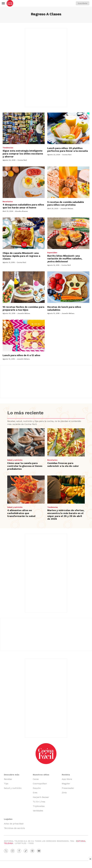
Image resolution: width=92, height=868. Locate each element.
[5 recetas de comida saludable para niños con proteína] (68, 182)
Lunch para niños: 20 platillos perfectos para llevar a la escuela (68, 150)
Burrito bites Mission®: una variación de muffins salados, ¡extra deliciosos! (65, 259)
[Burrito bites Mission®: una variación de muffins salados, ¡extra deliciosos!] (68, 233)
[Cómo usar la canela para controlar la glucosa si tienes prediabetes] (26, 442)
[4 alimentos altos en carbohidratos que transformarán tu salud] (26, 490)
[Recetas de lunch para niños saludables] (68, 287)
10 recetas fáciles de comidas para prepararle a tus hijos (23, 308)
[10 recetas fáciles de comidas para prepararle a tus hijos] (24, 287)
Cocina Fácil (22, 160)
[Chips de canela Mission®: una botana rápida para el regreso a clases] (24, 233)
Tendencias (8, 148)
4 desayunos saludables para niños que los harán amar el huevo (23, 206)
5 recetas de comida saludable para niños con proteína (66, 203)
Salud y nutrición (15, 460)
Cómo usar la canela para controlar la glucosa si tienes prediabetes (25, 466)
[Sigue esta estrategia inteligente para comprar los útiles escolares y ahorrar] (24, 128)
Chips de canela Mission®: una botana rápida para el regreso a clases (21, 256)
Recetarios (8, 202)
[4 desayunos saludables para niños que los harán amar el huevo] (24, 182)
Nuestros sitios (41, 775)
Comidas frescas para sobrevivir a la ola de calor (63, 465)
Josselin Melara (67, 208)
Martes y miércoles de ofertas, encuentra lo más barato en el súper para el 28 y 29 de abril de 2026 (66, 515)
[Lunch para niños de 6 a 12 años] (24, 335)
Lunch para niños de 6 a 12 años (21, 355)
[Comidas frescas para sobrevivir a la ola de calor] (66, 442)
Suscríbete (83, 3)
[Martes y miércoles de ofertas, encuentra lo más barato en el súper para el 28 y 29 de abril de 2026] (66, 490)
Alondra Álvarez (21, 211)
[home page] (10, 3)
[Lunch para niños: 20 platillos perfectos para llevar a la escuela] (68, 128)
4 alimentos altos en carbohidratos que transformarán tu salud (21, 513)
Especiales (52, 253)
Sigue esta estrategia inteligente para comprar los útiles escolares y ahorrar (23, 154)
